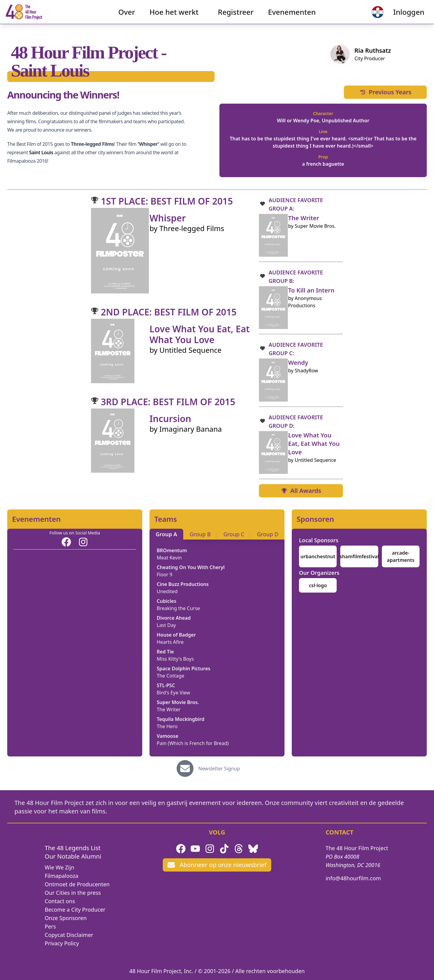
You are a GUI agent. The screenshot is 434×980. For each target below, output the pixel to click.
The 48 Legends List (72, 848)
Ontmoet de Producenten (77, 884)
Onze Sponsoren (66, 918)
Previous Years (385, 92)
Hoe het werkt (174, 17)
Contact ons (60, 901)
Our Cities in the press (73, 893)
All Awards (301, 491)
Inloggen (399, 17)
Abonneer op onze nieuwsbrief (217, 865)
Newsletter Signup (219, 769)
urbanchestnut (318, 556)
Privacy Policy (62, 943)
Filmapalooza (61, 876)
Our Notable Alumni (73, 856)
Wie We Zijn (59, 867)
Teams (166, 519)
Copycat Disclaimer (69, 935)
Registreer (236, 17)
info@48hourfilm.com (353, 878)
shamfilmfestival (359, 556)
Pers (50, 926)
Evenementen (292, 17)
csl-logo (318, 585)
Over (127, 17)
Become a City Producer (75, 910)
